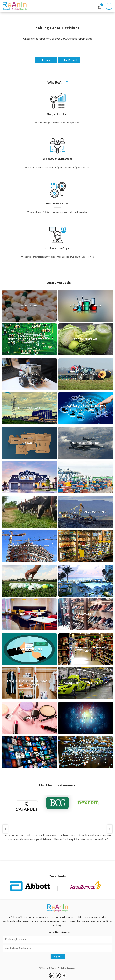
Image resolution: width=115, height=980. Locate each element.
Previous (5, 829)
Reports (46, 60)
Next (110, 829)
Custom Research (69, 60)
